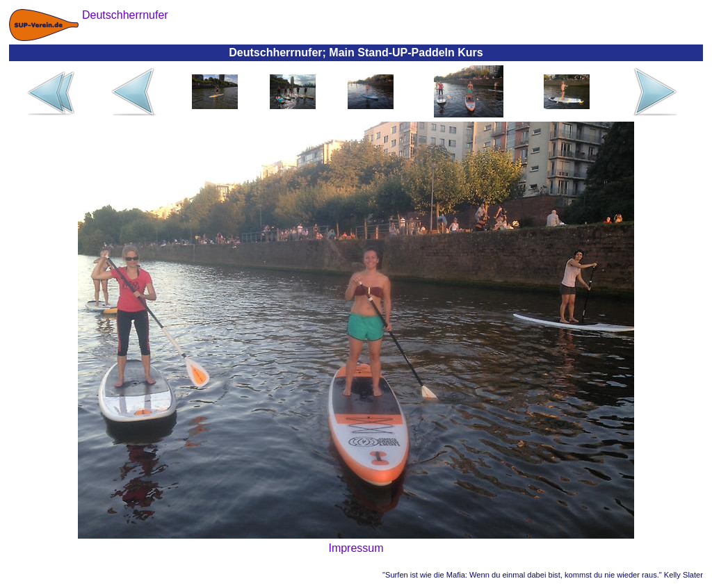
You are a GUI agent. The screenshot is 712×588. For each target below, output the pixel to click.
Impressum (356, 548)
